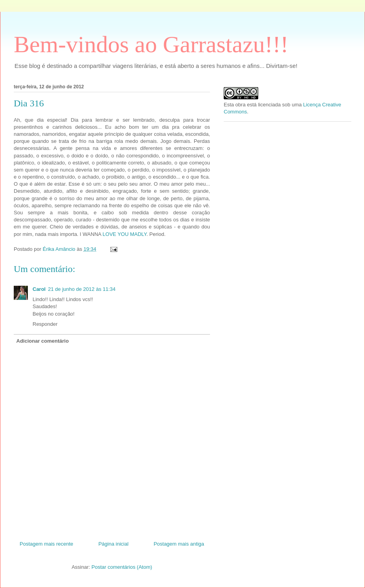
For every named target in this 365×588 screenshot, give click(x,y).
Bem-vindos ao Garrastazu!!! (151, 44)
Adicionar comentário (43, 341)
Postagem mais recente (47, 544)
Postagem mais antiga (179, 544)
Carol (39, 289)
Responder (45, 324)
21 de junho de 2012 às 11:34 (82, 289)
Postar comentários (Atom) (122, 567)
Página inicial (114, 544)
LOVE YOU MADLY (124, 234)
